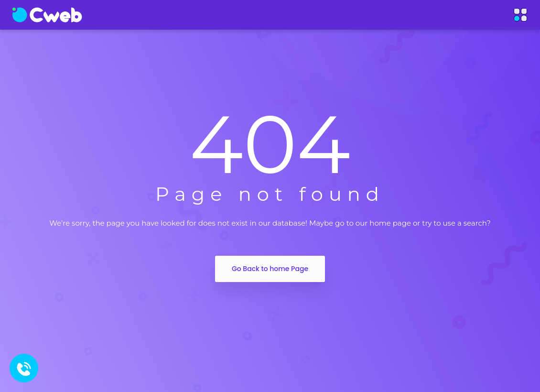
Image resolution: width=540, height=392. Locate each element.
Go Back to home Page (270, 269)
